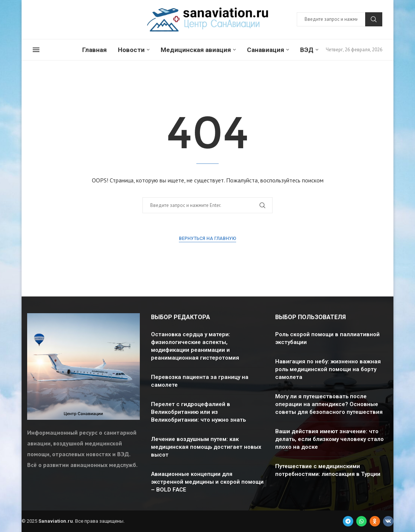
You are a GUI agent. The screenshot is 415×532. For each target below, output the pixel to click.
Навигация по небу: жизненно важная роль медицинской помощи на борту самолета (328, 369)
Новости (131, 50)
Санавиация (266, 50)
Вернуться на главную (207, 239)
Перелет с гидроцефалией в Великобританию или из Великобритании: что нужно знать (198, 412)
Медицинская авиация (196, 50)
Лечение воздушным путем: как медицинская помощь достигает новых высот (206, 447)
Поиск (374, 19)
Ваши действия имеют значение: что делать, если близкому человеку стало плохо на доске (329, 439)
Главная (94, 50)
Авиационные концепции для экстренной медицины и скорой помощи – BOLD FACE (207, 482)
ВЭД (307, 50)
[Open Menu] (36, 50)
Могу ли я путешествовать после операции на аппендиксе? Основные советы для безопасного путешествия (329, 404)
